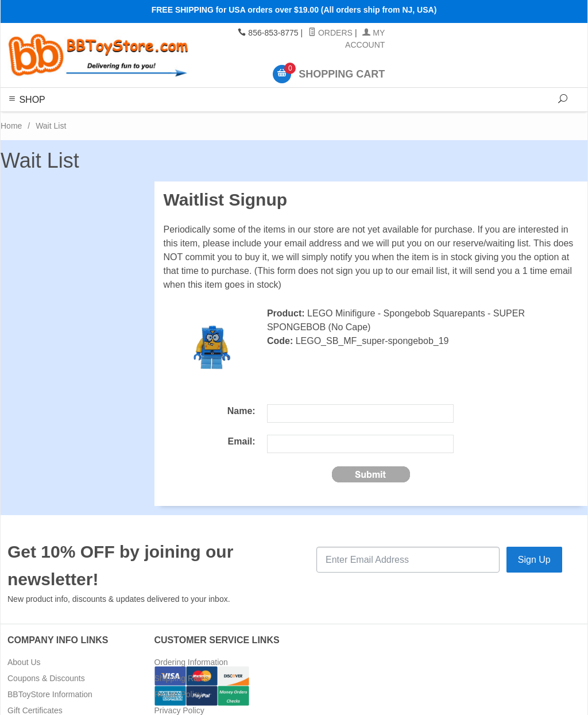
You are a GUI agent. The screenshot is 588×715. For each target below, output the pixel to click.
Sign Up (534, 560)
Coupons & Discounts (46, 678)
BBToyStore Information (50, 694)
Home (11, 126)
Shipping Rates (182, 678)
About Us (24, 662)
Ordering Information (191, 662)
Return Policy (178, 694)
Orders (330, 33)
